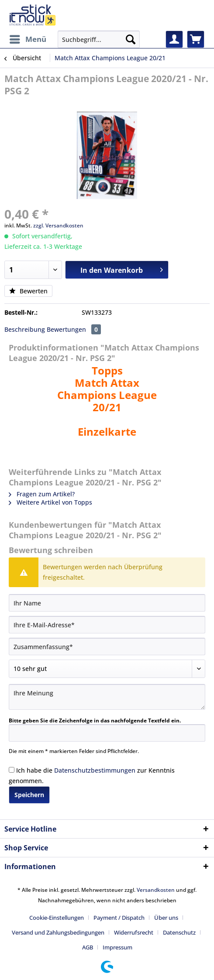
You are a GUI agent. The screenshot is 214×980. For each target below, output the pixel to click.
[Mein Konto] (174, 39)
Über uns (166, 918)
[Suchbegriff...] (99, 39)
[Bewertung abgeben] (107, 669)
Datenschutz (179, 932)
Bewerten (28, 291)
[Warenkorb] (196, 39)
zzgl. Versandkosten (58, 225)
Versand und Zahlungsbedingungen (58, 932)
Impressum (117, 947)
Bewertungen (74, 329)
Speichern (29, 795)
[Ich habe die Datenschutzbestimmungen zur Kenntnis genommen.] (12, 770)
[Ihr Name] (107, 603)
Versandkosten (156, 890)
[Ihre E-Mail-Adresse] (107, 625)
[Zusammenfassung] (107, 646)
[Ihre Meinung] (107, 697)
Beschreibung (25, 329)
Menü (28, 38)
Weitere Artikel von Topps (50, 502)
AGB (88, 947)
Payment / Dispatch (119, 918)
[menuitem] (28, 39)
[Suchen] (131, 39)
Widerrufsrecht (134, 932)
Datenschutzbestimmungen (95, 770)
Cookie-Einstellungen (57, 918)
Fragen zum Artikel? (42, 494)
